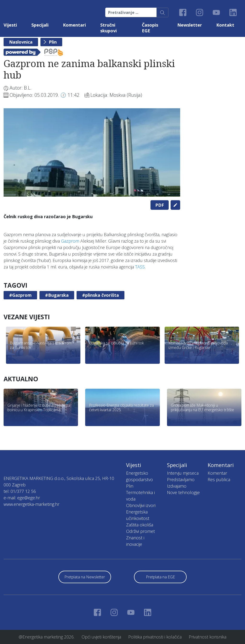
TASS (140, 267)
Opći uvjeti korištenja (101, 637)
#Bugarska (57, 295)
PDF (160, 205)
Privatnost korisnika (208, 637)
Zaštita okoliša (140, 525)
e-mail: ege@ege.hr (22, 498)
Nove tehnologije (183, 492)
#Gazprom (20, 295)
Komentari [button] (74, 25)
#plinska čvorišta (100, 295)
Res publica (219, 479)
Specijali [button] (40, 25)
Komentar (217, 473)
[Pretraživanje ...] (131, 12)
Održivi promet (140, 531)
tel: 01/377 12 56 (20, 491)
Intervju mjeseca (183, 473)
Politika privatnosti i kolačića (155, 637)
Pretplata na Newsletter (85, 577)
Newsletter (190, 25)
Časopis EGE (150, 28)
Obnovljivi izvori (141, 505)
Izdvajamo (177, 486)
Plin (53, 42)
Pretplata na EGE (160, 577)
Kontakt (225, 25)
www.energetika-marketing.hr (31, 504)
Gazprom (70, 241)
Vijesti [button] (10, 25)
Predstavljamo (181, 479)
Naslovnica (21, 42)
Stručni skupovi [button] (109, 28)
